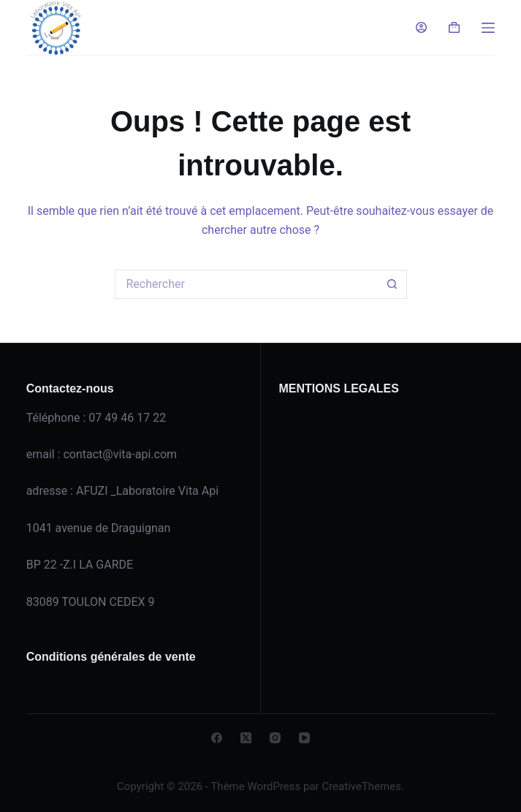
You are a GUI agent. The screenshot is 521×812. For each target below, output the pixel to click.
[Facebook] (217, 738)
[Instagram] (275, 738)
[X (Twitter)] (246, 738)
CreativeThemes (361, 786)
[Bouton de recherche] (392, 284)
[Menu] (488, 28)
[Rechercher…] (246, 284)
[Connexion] (421, 27)
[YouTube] (304, 738)
